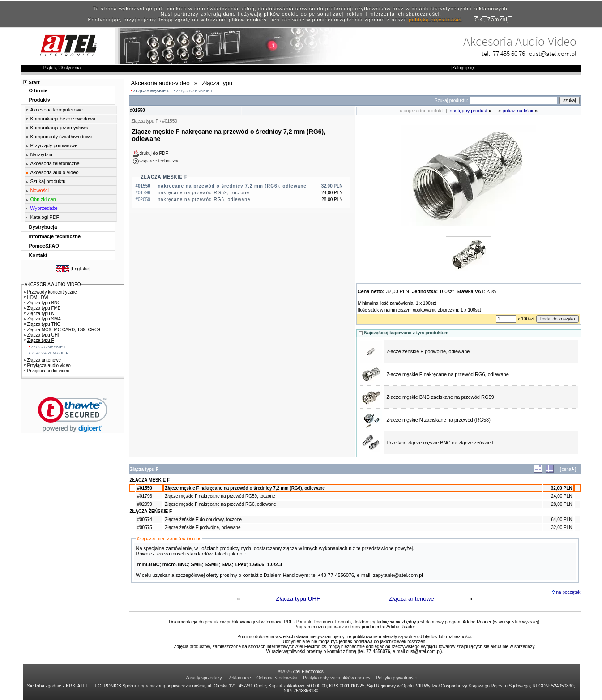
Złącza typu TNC (42, 324)
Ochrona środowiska (277, 678)
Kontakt (38, 255)
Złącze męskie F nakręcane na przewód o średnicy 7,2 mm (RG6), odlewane (245, 488)
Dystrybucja (43, 227)
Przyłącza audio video (47, 365)
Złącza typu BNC (43, 303)
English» (80, 269)
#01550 (144, 488)
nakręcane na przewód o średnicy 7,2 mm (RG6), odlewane (232, 186)
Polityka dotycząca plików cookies (337, 678)
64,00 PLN (561, 519)
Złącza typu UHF (298, 599)
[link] (73, 415)
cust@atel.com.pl (553, 53)
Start (34, 82)
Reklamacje (239, 678)
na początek (568, 592)
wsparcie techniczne (160, 161)
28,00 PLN (561, 504)
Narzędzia (42, 154)
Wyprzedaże (44, 208)
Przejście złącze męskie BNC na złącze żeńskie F (441, 443)
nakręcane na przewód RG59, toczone (204, 193)
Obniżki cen (43, 199)
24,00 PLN (561, 496)
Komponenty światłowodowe (62, 137)
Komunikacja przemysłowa (60, 128)
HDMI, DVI (36, 297)
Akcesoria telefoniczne (55, 163)
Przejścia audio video (47, 371)
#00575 (144, 527)
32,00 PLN (562, 488)
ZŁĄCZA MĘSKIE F (152, 91)
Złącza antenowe (412, 599)
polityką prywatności (435, 20)
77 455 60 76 (509, 53)
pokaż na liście (519, 111)
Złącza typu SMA (43, 319)
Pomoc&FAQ (44, 246)
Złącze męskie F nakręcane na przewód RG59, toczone (220, 496)
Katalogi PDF (45, 217)
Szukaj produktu (48, 181)
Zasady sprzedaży (203, 678)
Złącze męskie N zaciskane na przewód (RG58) (439, 420)
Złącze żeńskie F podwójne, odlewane (428, 351)
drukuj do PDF (154, 153)
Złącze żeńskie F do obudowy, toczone (203, 519)
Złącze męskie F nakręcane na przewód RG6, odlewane (448, 374)
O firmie (38, 90)
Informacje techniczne (55, 236)
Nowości (40, 190)
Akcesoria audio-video (55, 172)
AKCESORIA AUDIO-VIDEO (53, 284)
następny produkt (469, 111)
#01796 (144, 496)
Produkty (40, 100)
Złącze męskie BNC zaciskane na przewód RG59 (440, 397)
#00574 (144, 519)
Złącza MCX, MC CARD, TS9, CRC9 (62, 330)
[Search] (514, 100)
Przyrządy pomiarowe (54, 145)
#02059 (144, 504)
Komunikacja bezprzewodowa (63, 119)
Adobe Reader (401, 627)
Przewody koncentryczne (51, 292)
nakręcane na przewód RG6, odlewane (204, 199)
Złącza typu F (39, 340)
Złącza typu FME (43, 308)
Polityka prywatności (396, 678)
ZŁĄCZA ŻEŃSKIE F (194, 91)
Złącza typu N (39, 314)
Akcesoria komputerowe (57, 110)
